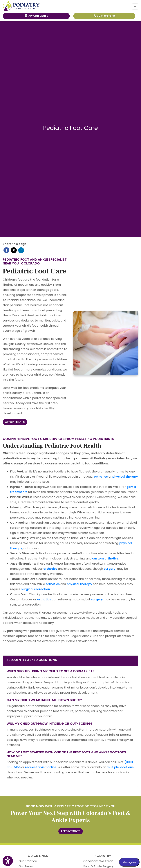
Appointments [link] (36, 16)
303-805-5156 (105, 16)
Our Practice (28, 861)
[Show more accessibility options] (8, 861)
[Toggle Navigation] (135, 6)
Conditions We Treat (98, 861)
